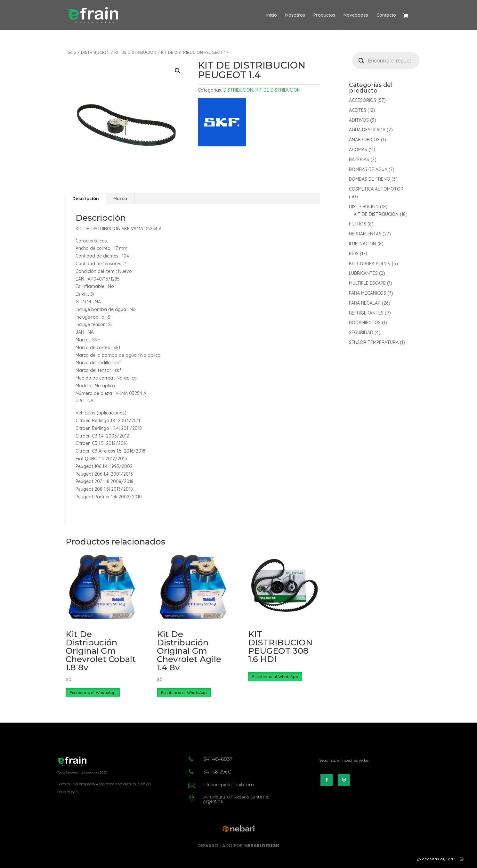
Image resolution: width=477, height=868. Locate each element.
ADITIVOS (359, 120)
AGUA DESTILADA (367, 130)
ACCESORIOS (363, 100)
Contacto (386, 15)
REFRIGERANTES (366, 313)
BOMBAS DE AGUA (368, 169)
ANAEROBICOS (364, 140)
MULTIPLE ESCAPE (367, 283)
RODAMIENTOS (365, 323)
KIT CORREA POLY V (370, 264)
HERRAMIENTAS (365, 234)
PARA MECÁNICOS (368, 293)
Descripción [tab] (86, 199)
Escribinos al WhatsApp (93, 692)
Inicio (272, 15)
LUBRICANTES (363, 273)
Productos (324, 15)
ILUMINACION (363, 244)
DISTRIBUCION (95, 52)
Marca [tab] (120, 199)
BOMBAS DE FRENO (370, 179)
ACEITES (358, 110)
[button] (178, 71)
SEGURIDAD (361, 332)
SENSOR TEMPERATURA (374, 342)
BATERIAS (359, 160)
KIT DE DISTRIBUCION (135, 52)
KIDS (354, 254)
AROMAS (358, 150)
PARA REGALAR (365, 303)
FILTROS (358, 224)
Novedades (356, 15)
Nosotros (295, 15)
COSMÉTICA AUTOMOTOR (376, 189)
